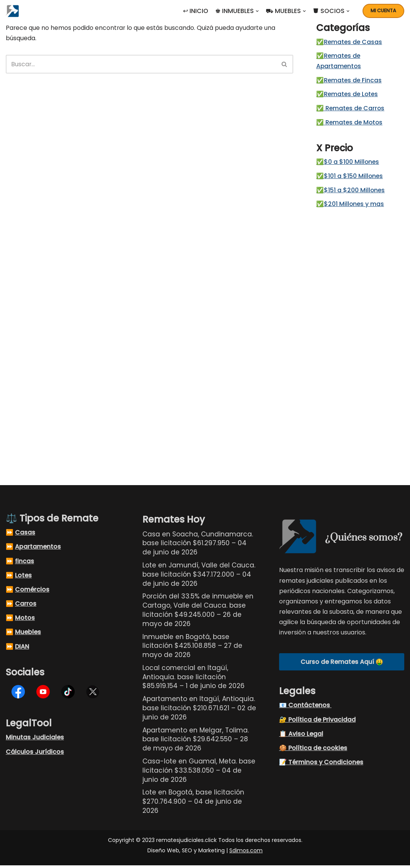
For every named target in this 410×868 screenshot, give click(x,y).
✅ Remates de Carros (351, 110)
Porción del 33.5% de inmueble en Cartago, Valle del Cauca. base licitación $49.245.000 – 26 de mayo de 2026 (198, 612)
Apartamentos (38, 549)
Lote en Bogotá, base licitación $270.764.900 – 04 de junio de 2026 (193, 804)
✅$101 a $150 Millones (350, 178)
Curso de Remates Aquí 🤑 (342, 664)
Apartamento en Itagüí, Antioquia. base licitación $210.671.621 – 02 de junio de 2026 (199, 711)
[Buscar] (141, 65)
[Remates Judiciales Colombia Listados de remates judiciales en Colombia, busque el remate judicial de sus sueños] (14, 11)
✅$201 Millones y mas (350, 207)
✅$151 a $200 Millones (351, 192)
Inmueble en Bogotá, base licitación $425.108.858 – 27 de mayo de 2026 (192, 648)
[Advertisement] (360, 342)
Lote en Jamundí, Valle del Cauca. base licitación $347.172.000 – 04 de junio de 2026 (199, 577)
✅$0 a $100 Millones (348, 164)
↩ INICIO (196, 11)
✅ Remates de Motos (350, 124)
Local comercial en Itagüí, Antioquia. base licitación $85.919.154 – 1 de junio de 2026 (194, 679)
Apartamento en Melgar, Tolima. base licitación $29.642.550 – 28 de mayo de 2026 (196, 742)
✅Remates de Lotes (348, 96)
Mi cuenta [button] (383, 11)
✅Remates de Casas (350, 42)
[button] (257, 11)
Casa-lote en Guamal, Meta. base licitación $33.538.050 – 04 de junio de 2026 (199, 773)
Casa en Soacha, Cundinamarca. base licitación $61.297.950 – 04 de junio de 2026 (198, 546)
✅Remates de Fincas (350, 81)
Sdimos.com (246, 853)
